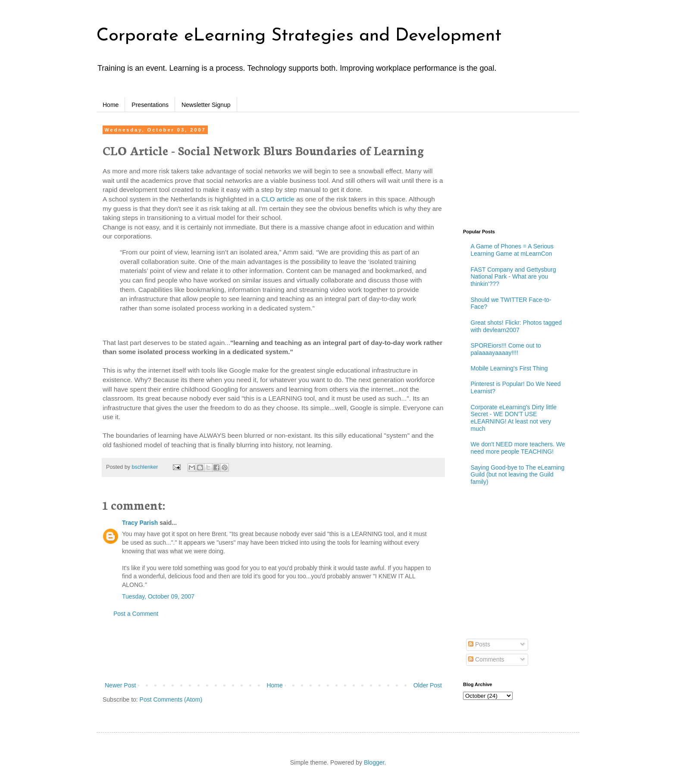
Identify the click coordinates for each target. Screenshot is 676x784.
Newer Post (120, 685)
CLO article (278, 199)
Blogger (374, 762)
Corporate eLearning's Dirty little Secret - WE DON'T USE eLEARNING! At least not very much (514, 418)
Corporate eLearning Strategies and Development (299, 36)
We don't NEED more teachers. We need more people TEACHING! (518, 448)
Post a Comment (136, 614)
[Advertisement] (273, 650)
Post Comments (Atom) (171, 699)
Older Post (428, 685)
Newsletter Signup (206, 105)
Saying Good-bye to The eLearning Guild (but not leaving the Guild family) (518, 475)
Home (111, 105)
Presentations (150, 105)
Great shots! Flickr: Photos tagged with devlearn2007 (516, 326)
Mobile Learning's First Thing (509, 368)
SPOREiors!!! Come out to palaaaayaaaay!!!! (506, 349)
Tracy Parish (140, 523)
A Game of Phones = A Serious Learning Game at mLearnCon (512, 250)
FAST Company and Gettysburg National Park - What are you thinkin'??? (513, 277)
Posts (479, 644)
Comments (486, 659)
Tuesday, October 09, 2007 (158, 596)
